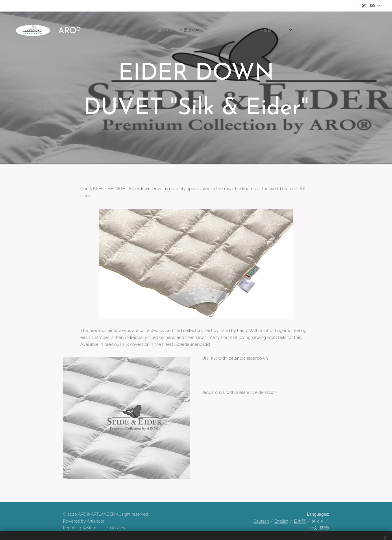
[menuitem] (315, 30)
